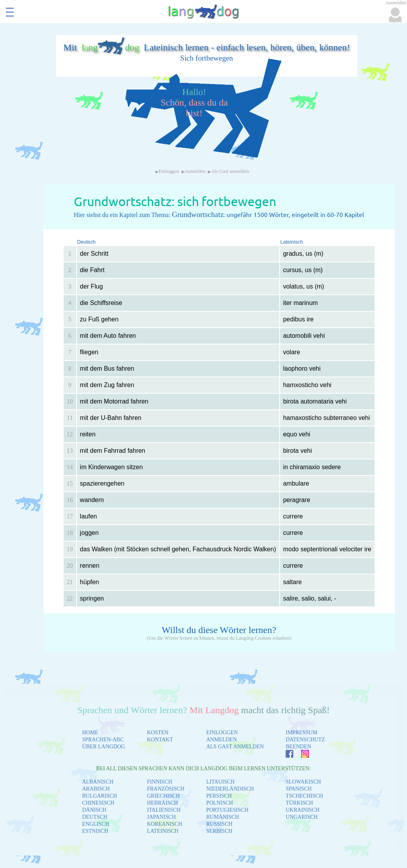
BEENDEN (298, 747)
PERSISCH (219, 796)
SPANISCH (298, 789)
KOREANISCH (164, 824)
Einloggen (169, 171)
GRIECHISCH (163, 796)
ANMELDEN (222, 740)
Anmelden (195, 171)
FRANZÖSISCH (166, 789)
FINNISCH (160, 782)
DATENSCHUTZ (305, 740)
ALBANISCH (98, 782)
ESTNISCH (95, 831)
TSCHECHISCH (304, 796)
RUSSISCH (219, 824)
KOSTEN (158, 733)
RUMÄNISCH (223, 817)
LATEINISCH (163, 831)
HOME (90, 733)
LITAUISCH (220, 782)
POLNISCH (220, 803)
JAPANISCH (161, 817)
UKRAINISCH (302, 810)
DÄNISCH (94, 810)
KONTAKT (160, 740)
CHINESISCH (98, 803)
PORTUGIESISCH (227, 810)
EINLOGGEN (222, 733)
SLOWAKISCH (303, 782)
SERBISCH (219, 831)
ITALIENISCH (164, 810)
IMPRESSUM (301, 733)
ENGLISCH (96, 824)
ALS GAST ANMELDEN (235, 747)
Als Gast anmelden (230, 171)
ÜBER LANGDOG (104, 747)
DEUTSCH (95, 817)
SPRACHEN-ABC (103, 740)
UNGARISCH (302, 817)
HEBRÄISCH (162, 803)
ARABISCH (96, 789)
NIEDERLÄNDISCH (230, 789)
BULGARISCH (99, 796)
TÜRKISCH (299, 803)
